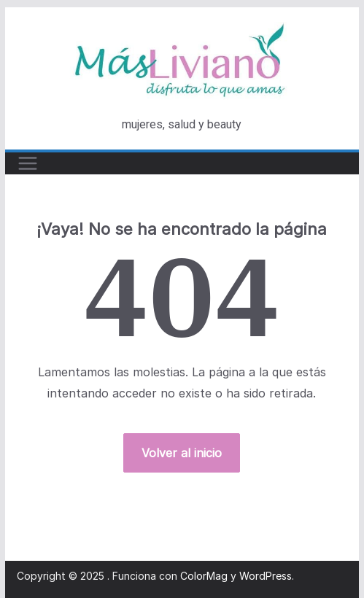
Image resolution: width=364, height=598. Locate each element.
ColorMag (204, 576)
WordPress (266, 576)
